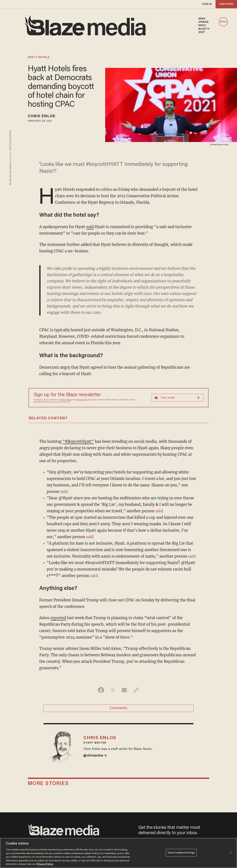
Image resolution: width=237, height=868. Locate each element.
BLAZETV (204, 29)
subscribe (226, 4)
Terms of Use (81, 400)
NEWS (202, 19)
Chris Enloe (42, 116)
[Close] (231, 852)
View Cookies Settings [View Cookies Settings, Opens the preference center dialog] (181, 853)
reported (58, 618)
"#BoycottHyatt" (78, 441)
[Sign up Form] (178, 398)
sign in (207, 4)
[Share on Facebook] (101, 690)
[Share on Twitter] (113, 690)
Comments (118, 708)
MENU (223, 22)
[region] (118, 853)
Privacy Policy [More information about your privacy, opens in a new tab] (45, 864)
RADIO (202, 26)
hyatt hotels (39, 57)
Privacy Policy (66, 400)
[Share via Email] (124, 690)
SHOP (202, 32)
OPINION (204, 22)
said (90, 227)
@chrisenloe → (95, 756)
